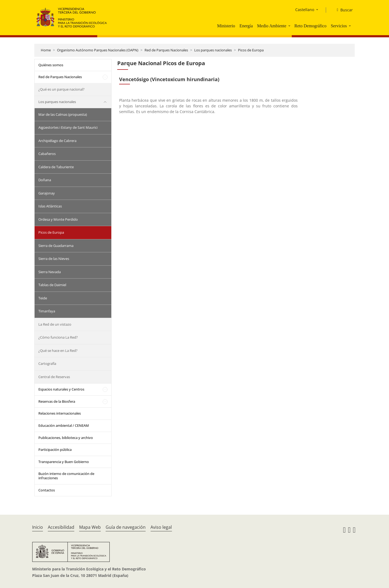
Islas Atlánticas (50, 206)
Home (46, 50)
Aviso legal (161, 527)
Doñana (45, 180)
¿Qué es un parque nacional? (61, 89)
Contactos (47, 490)
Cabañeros (47, 154)
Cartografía (47, 364)
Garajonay (47, 193)
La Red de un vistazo (55, 324)
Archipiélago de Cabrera (57, 141)
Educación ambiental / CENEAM (64, 425)
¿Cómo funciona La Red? (58, 337)
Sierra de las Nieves (54, 259)
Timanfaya (47, 311)
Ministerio (226, 26)
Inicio (38, 527)
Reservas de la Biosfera (57, 401)
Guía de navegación (126, 527)
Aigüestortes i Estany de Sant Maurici (68, 127)
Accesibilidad (61, 527)
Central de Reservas (54, 377)
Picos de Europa (251, 50)
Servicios (339, 26)
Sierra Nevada (50, 272)
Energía (246, 26)
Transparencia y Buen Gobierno (64, 462)
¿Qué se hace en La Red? (58, 351)
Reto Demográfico (311, 26)
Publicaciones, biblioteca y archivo (66, 438)
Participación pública (55, 450)
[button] (290, 26)
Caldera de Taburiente (56, 167)
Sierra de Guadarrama (56, 246)
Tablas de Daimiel (52, 285)
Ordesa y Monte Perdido (58, 219)
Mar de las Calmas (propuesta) (63, 114)
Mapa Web (90, 527)
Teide (43, 298)
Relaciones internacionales (60, 413)
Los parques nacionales (213, 50)
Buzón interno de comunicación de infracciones (66, 476)
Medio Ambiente (272, 26)
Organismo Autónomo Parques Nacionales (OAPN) (98, 50)
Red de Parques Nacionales (166, 50)
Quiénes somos (51, 65)
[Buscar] (343, 10)
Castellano (305, 10)
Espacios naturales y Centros (61, 389)
